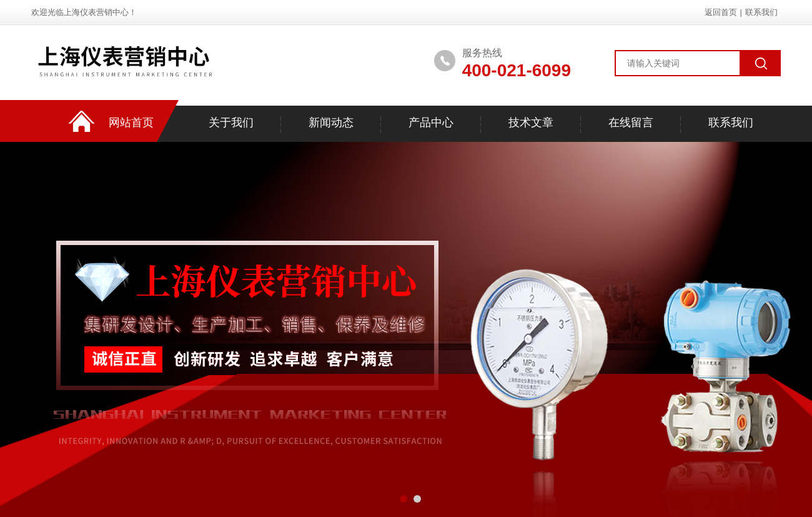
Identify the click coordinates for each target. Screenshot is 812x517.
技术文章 (531, 123)
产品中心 (431, 123)
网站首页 (131, 123)
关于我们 (231, 123)
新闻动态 (331, 123)
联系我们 (761, 12)
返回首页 (721, 12)
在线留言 (631, 123)
